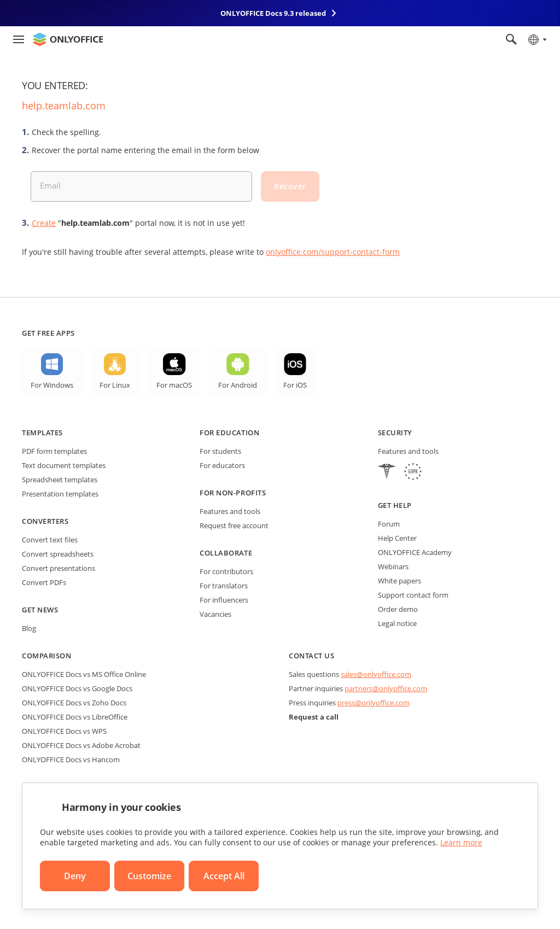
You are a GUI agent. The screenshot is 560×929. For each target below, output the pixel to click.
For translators (224, 586)
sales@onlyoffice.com (376, 674)
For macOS (174, 385)
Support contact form (413, 595)
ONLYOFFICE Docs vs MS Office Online (84, 674)
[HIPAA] (387, 473)
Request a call (314, 717)
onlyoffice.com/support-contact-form (333, 252)
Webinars (393, 566)
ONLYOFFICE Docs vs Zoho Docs (74, 703)
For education (229, 433)
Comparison (46, 656)
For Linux (115, 385)
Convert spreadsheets (58, 554)
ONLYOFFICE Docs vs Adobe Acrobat (81, 745)
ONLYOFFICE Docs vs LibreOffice (75, 717)
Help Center (397, 538)
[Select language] (537, 39)
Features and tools (230, 511)
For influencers (224, 600)
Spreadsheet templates (60, 480)
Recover (290, 186)
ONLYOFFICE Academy (415, 552)
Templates (42, 433)
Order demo (398, 609)
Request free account (234, 525)
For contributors (226, 571)
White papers (399, 581)
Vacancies (215, 614)
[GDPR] (413, 473)
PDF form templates (54, 451)
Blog (29, 628)
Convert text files (50, 540)
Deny (75, 876)
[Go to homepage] (68, 39)
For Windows (52, 385)
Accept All (224, 876)
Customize (149, 876)
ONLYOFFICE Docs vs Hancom (71, 759)
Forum (389, 524)
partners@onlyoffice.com (386, 688)
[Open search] (511, 39)
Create (44, 223)
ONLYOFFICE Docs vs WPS (64, 731)
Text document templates (64, 465)
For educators (222, 465)
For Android (238, 385)
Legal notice (397, 623)
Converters (45, 521)
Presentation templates (60, 494)
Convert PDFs (44, 582)
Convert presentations (59, 568)
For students (220, 451)
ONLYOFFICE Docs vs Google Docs (77, 688)
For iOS (295, 385)
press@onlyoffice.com (374, 703)
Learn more (461, 842)
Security (395, 433)
